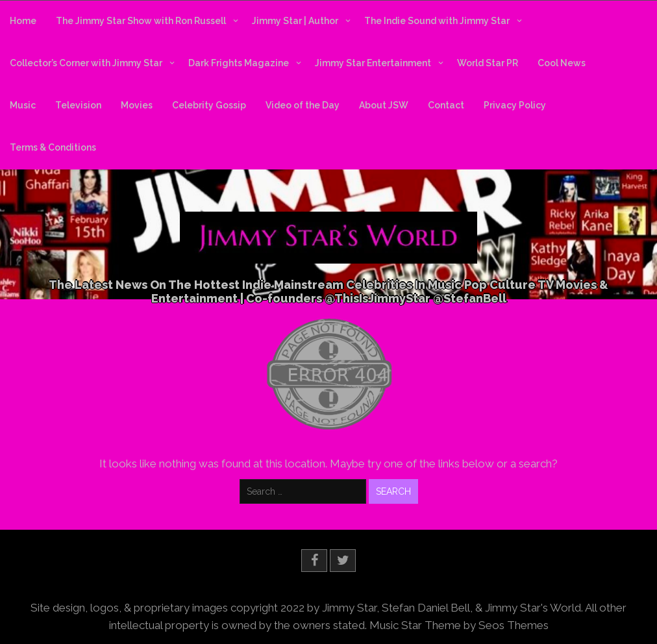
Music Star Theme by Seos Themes (459, 625)
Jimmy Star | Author (295, 21)
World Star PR (488, 63)
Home (23, 21)
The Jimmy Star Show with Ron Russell (141, 21)
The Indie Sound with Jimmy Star (437, 21)
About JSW (384, 105)
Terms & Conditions (53, 147)
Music (23, 105)
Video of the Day (303, 105)
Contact (446, 105)
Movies (137, 105)
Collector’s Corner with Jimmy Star (86, 63)
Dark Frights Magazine (239, 63)
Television (78, 105)
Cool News (562, 63)
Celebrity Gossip (209, 105)
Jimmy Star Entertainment (373, 63)
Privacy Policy (515, 105)
